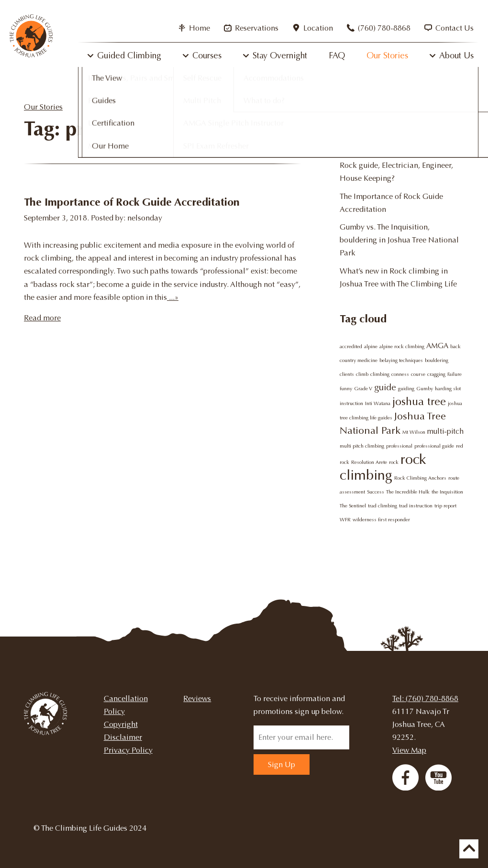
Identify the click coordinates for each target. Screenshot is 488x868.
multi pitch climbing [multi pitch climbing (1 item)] (362, 446)
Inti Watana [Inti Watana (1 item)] (378, 403)
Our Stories (387, 55)
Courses (207, 55)
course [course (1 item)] (418, 374)
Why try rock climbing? (379, 148)
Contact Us (449, 28)
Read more (42, 318)
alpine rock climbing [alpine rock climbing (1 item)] (402, 346)
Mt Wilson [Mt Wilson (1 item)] (414, 432)
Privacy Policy (128, 750)
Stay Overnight (280, 55)
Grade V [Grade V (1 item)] (363, 389)
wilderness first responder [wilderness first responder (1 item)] (381, 520)
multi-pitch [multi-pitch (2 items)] (445, 431)
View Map (409, 750)
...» (173, 297)
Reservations (251, 28)
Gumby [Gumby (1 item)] (425, 389)
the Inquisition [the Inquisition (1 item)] (447, 492)
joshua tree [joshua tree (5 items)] (419, 401)
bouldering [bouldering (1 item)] (437, 360)
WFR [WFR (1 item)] (345, 520)
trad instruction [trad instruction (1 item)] (416, 506)
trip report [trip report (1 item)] (445, 506)
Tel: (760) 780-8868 (425, 698)
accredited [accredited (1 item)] (351, 346)
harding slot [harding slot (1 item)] (448, 389)
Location (313, 28)
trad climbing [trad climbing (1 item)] (383, 506)
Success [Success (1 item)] (376, 492)
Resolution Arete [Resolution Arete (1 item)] (369, 462)
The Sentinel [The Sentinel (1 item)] (353, 506)
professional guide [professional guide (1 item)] (434, 446)
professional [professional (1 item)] (399, 446)
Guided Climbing (129, 55)
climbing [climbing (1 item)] (380, 374)
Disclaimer (123, 737)
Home (194, 28)
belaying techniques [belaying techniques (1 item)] (401, 360)
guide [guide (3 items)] (385, 387)
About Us (456, 55)
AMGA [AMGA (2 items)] (437, 346)
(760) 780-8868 (379, 28)
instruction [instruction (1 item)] (351, 403)
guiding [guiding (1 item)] (406, 389)
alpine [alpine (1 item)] (371, 346)
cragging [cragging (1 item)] (436, 374)
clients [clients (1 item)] (347, 374)
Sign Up (282, 764)
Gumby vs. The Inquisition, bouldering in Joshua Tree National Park (399, 240)
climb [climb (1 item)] (362, 374)
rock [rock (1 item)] (394, 462)
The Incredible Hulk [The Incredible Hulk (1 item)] (408, 492)
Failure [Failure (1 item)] (455, 374)
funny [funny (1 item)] (346, 389)
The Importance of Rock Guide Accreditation (132, 202)
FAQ (337, 55)
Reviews (197, 698)
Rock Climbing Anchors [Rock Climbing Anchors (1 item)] (420, 478)
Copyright (121, 724)
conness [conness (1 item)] (400, 374)
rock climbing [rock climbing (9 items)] (383, 467)
